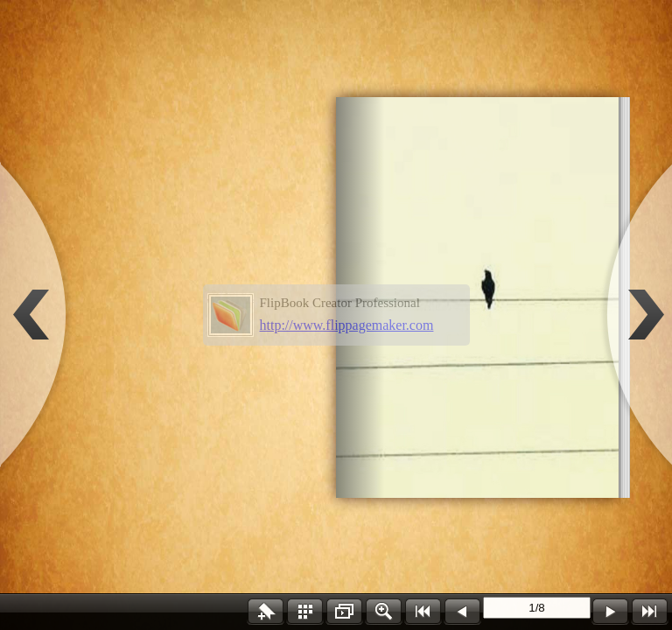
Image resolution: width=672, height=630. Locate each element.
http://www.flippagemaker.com (347, 325)
